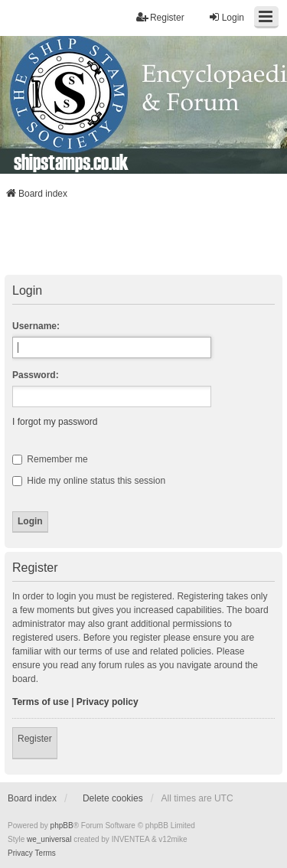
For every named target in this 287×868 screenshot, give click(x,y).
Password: (36, 375)
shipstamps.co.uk (71, 162)
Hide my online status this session (89, 481)
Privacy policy (108, 702)
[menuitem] (20, 853)
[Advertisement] (144, 242)
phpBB (62, 826)
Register (35, 739)
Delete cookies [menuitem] (113, 798)
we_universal (49, 839)
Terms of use (41, 702)
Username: (36, 326)
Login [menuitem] (226, 17)
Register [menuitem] (160, 17)
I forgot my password (55, 422)
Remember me (50, 459)
